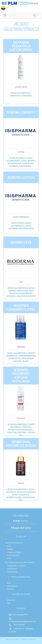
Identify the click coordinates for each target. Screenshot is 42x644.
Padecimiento (12, 572)
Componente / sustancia (16, 566)
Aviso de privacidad (12, 639)
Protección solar (13, 555)
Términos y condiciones (28, 639)
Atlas (9, 583)
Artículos (10, 589)
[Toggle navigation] (5, 15)
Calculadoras (12, 586)
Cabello (10, 549)
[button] (4, 8)
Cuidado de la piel (14, 552)
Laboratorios (12, 569)
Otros (9, 558)
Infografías (11, 600)
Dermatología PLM (18, 614)
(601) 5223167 (17, 625)
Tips (9, 603)
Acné (9, 546)
